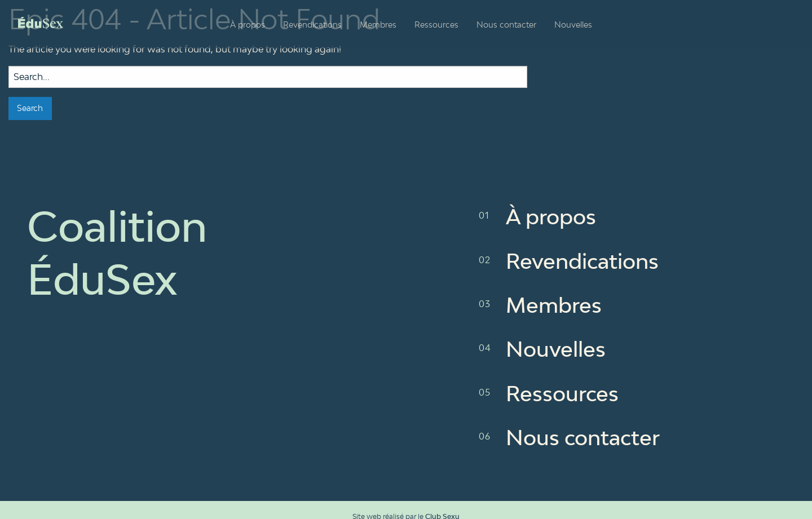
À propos (248, 25)
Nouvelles (573, 25)
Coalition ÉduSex (41, 23)
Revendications (312, 25)
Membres (378, 25)
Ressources (436, 25)
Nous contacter (506, 25)
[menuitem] (248, 25)
